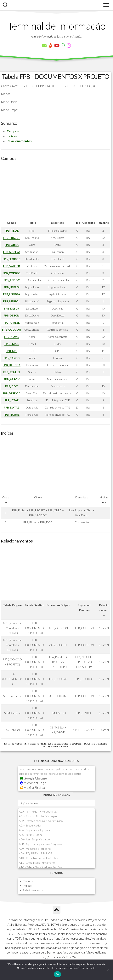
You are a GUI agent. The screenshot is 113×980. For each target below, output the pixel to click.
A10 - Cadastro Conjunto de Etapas (40, 858)
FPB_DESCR (12, 308)
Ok (57, 974)
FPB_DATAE (11, 407)
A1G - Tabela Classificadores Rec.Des (41, 867)
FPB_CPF (11, 351)
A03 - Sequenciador (30, 825)
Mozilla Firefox (32, 788)
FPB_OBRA (12, 245)
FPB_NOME (12, 337)
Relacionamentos (19, 141)
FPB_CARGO (12, 358)
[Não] (108, 970)
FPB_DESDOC (12, 393)
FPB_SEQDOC (11, 259)
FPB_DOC (11, 386)
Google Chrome (33, 778)
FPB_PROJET (12, 238)
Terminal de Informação (57, 26)
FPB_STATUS (12, 372)
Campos (13, 131)
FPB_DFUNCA (12, 365)
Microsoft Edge (33, 783)
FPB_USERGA (12, 294)
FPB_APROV (12, 379)
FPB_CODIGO (12, 273)
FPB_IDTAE (11, 400)
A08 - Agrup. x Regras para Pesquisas (40, 844)
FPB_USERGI (12, 287)
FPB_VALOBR (11, 266)
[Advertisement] (56, 191)
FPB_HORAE (12, 415)
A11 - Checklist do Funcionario (37, 863)
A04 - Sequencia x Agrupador (36, 830)
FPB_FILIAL (12, 231)
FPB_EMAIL (12, 344)
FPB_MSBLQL (11, 301)
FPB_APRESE (12, 323)
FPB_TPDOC (12, 280)
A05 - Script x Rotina (31, 835)
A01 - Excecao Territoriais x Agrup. (39, 816)
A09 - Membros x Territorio (35, 849)
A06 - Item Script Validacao (34, 839)
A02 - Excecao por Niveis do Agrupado (41, 821)
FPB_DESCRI (12, 315)
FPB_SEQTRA (12, 252)
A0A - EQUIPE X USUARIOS (35, 853)
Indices (12, 136)
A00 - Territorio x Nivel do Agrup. (38, 812)
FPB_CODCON (12, 330)
